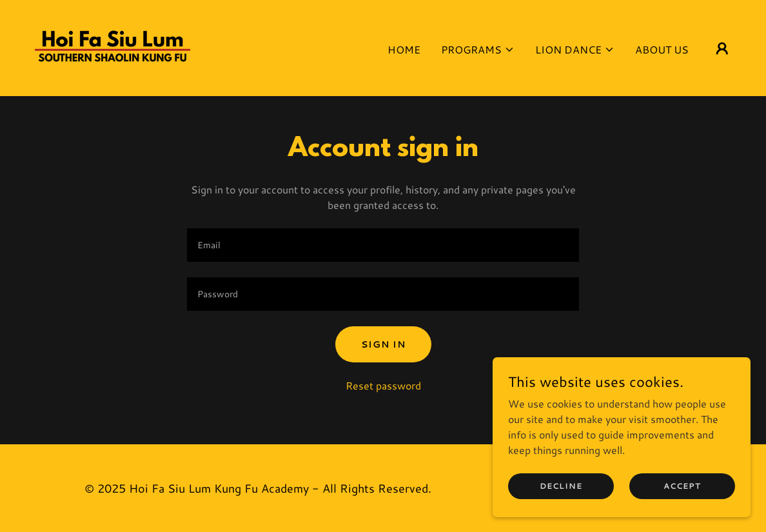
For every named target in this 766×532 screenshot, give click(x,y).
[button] (478, 50)
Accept (682, 486)
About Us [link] (662, 49)
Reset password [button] (383, 385)
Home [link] (404, 49)
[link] (113, 46)
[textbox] (383, 245)
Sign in (383, 344)
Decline (561, 486)
